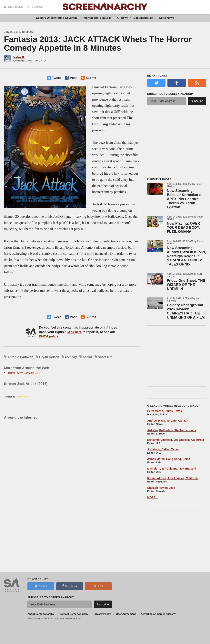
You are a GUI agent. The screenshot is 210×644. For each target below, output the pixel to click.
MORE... (153, 497)
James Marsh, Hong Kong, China (169, 459)
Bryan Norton (49, 357)
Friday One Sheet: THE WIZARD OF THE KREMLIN (186, 285)
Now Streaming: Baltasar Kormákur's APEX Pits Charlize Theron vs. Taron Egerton (184, 199)
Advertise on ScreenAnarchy (158, 614)
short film (105, 357)
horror (87, 357)
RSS (98, 586)
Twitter (41, 586)
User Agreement (126, 614)
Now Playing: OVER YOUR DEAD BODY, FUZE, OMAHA (183, 228)
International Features (97, 18)
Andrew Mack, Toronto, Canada (168, 421)
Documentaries (143, 18)
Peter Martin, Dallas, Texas (165, 411)
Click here (74, 332)
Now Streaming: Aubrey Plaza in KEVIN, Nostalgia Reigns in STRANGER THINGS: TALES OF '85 (186, 256)
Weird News (166, 18)
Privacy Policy (102, 614)
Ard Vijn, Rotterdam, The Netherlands (172, 430)
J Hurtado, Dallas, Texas (163, 449)
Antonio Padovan (20, 357)
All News (122, 18)
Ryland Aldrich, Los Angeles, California (173, 478)
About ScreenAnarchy (41, 614)
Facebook (70, 586)
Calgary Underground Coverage (57, 18)
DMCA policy (49, 336)
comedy (71, 357)
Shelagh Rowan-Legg (161, 488)
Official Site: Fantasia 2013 (24, 373)
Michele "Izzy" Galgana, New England (172, 469)
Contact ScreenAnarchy (74, 614)
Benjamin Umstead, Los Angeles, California (176, 440)
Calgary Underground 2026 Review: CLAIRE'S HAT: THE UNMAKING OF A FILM (186, 311)
